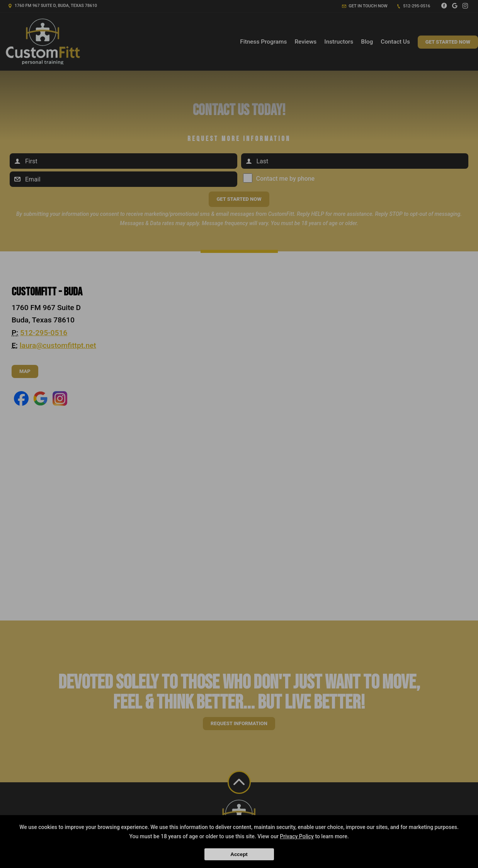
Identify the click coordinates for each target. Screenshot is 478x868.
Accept (239, 854)
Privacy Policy (297, 836)
